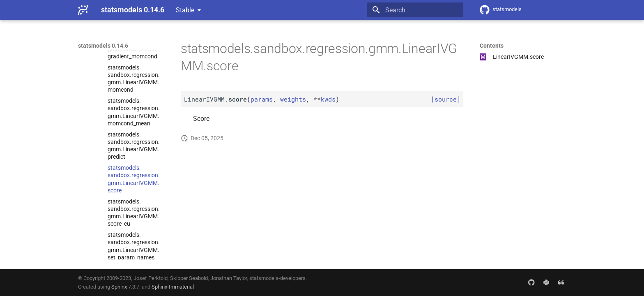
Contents (492, 46)
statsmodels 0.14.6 (103, 46)
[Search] (415, 10)
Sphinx (119, 287)
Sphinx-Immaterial (173, 287)
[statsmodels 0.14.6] (83, 10)
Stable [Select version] (185, 10)
